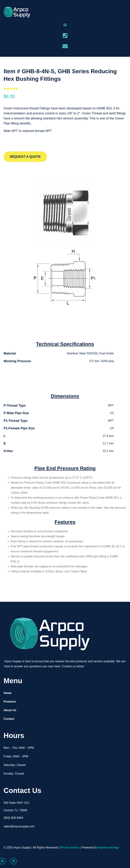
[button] (65, 25)
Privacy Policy (70, 847)
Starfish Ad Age (108, 847)
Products (10, 702)
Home (8, 693)
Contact (9, 719)
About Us (10, 710)
